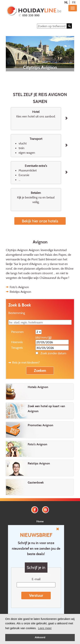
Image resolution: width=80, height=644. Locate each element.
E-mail (36, 579)
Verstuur (36, 595)
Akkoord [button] (40, 637)
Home (40, 521)
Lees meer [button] (45, 628)
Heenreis (17, 342)
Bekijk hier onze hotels (40, 221)
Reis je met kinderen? (26, 362)
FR (74, 2)
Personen (17, 332)
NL (66, 2)
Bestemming (17, 313)
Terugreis (17, 348)
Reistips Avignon (20, 292)
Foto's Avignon (19, 287)
